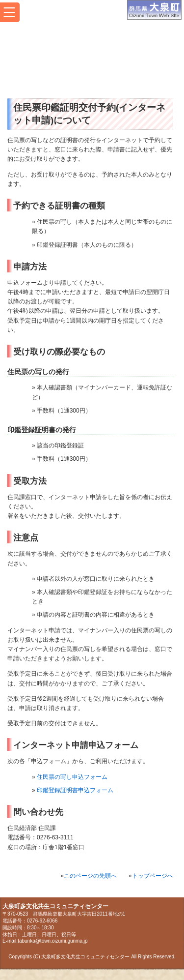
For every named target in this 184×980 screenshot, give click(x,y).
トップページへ (153, 876)
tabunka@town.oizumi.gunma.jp (53, 941)
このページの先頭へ (90, 876)
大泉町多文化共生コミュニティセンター (90, 60)
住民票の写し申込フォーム (72, 777)
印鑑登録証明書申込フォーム (75, 790)
